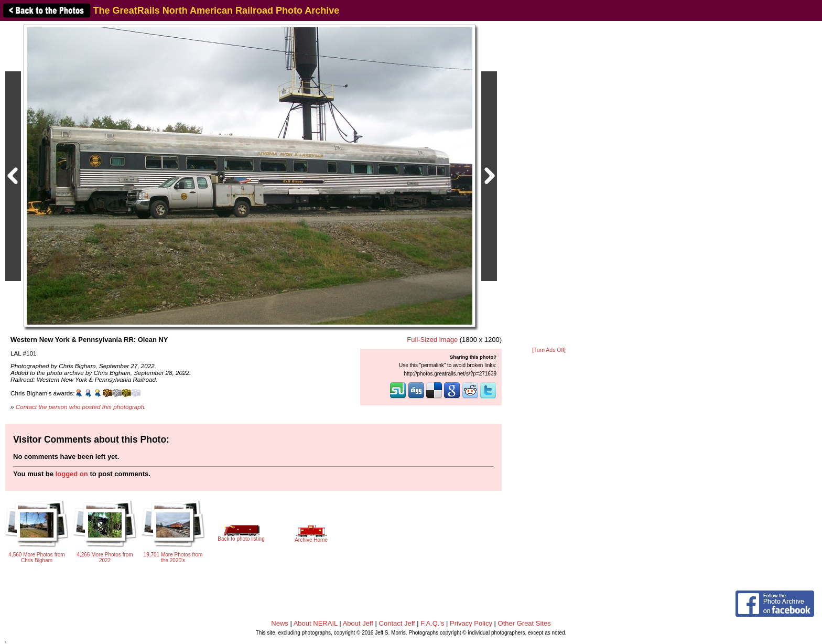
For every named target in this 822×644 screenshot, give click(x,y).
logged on (72, 474)
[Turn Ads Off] (549, 350)
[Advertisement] (549, 185)
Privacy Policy (471, 623)
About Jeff (358, 623)
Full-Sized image (432, 340)
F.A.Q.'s (432, 623)
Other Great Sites (524, 623)
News (280, 623)
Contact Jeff (397, 623)
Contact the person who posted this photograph (80, 407)
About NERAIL (316, 623)
